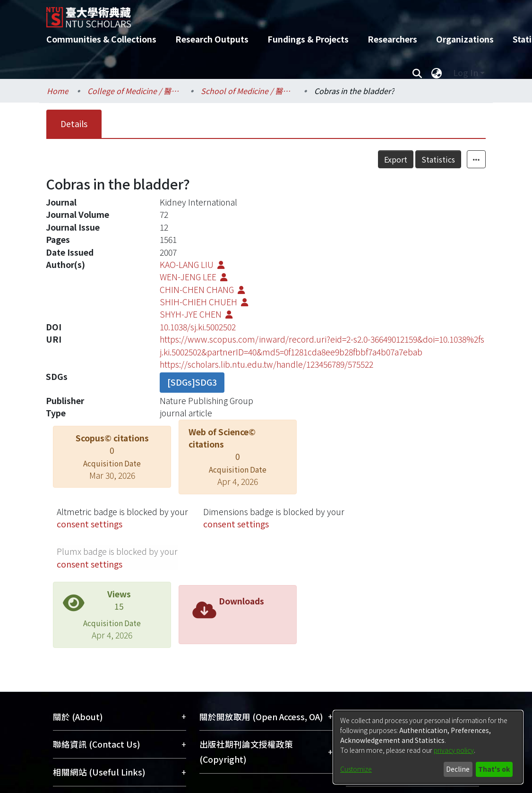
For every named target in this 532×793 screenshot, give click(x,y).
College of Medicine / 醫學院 (135, 91)
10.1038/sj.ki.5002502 (198, 327)
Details (74, 124)
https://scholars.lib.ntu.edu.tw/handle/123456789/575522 (266, 364)
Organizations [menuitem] (465, 39)
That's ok (494, 769)
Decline (458, 769)
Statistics (438, 159)
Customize (356, 769)
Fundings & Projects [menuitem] (308, 39)
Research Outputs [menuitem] (212, 39)
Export (396, 159)
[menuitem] (437, 73)
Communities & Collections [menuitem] (101, 39)
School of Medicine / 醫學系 (248, 91)
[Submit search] (417, 73)
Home (58, 91)
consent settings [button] (90, 524)
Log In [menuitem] (466, 73)
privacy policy (454, 750)
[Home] (258, 14)
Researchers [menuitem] (392, 39)
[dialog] (428, 747)
